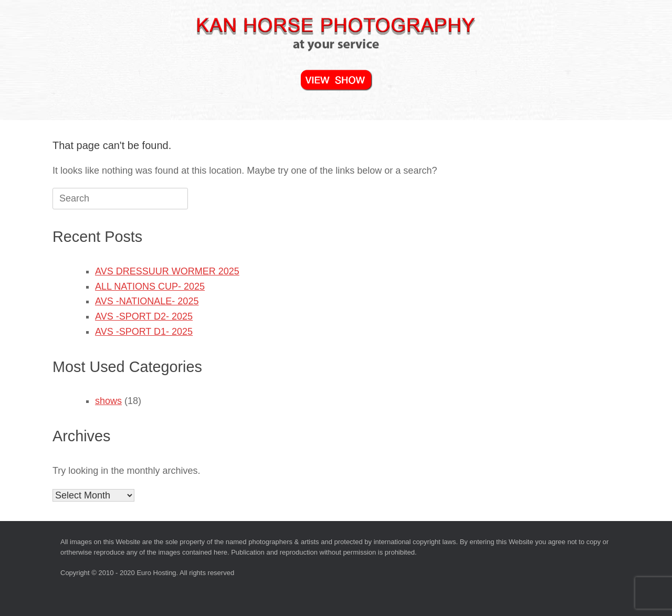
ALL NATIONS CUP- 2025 (150, 286)
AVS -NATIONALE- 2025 (147, 301)
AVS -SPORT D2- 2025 (144, 316)
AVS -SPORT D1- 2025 (144, 332)
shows (108, 401)
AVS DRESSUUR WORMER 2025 (167, 271)
